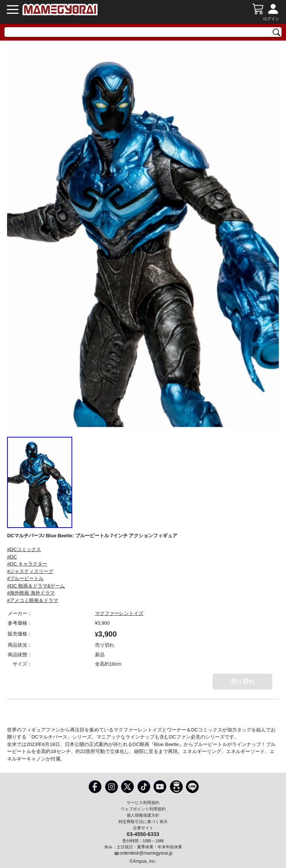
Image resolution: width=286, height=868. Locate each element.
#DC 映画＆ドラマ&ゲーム (36, 586)
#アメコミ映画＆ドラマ (33, 600)
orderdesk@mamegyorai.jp (146, 853)
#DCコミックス (24, 549)
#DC (12, 557)
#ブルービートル (25, 578)
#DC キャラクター (27, 564)
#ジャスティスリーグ (30, 571)
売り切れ (242, 681)
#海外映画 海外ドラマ (31, 593)
